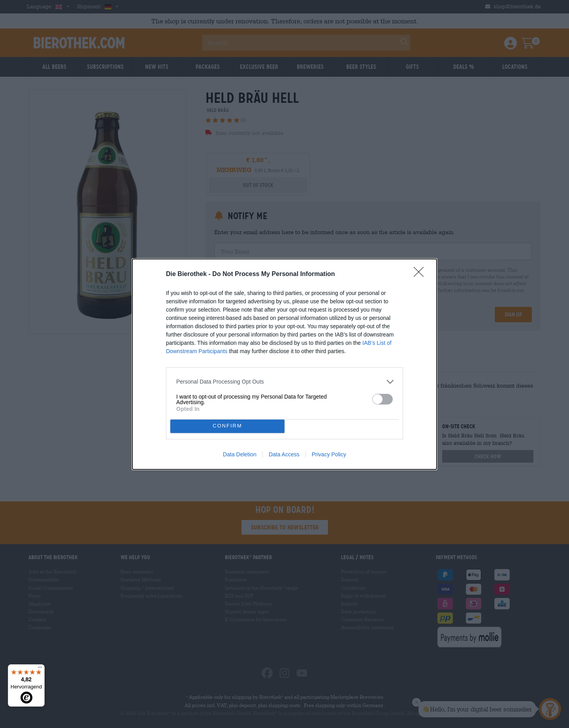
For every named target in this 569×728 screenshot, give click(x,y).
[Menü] (40, 669)
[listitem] (284, 382)
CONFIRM (227, 426)
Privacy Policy (329, 454)
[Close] (421, 274)
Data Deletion (240, 454)
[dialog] (284, 364)
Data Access (284, 454)
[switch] (382, 399)
